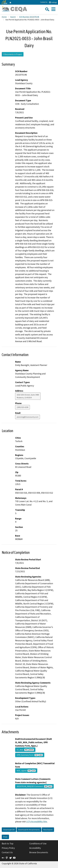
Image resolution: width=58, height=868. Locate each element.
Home (4, 17)
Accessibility (35, 848)
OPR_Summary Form (30, 755)
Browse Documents (39, 852)
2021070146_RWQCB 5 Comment (34, 786)
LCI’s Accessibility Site (37, 822)
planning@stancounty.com (28, 417)
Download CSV (9, 830)
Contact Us (44, 2)
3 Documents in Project (13, 54)
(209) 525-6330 (23, 407)
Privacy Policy (8, 848)
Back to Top (8, 843)
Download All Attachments (29, 830)
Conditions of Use (38, 843)
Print (5, 837)
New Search (48, 830)
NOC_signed (26, 771)
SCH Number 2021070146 (29, 17)
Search (13, 17)
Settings (53, 2)
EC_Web (25, 750)
